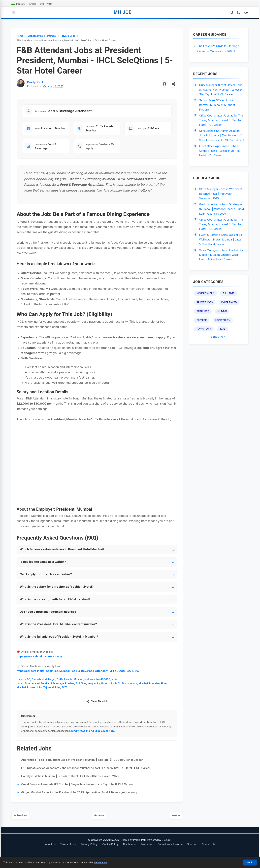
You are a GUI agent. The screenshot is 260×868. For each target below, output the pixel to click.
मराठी (49, 4)
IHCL (118, 692)
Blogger (167, 849)
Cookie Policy (110, 853)
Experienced (32, 692)
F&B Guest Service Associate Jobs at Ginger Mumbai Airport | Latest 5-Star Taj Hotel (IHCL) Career (86, 776)
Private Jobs (35, 696)
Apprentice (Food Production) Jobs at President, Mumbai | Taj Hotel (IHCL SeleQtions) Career (82, 768)
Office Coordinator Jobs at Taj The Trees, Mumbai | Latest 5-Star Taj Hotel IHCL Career (220, 130)
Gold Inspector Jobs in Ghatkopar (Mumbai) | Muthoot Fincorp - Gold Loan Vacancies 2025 (221, 233)
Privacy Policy (89, 853)
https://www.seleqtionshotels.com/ (39, 665)
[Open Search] (231, 12)
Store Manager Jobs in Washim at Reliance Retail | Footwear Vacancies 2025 (221, 214)
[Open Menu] (14, 12)
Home (99, 824)
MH (123, 12)
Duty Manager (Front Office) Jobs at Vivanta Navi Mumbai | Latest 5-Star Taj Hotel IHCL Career (220, 93)
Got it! (250, 863)
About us (50, 853)
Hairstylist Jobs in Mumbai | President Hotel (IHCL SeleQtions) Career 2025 (70, 785)
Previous (22, 824)
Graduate (203, 350)
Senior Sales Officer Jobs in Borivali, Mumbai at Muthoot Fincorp (219, 113)
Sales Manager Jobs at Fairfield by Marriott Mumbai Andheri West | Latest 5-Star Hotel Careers (221, 290)
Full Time (81, 692)
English (33, 4)
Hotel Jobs (108, 692)
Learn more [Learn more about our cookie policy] (101, 862)
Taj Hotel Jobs (52, 696)
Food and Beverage (52, 692)
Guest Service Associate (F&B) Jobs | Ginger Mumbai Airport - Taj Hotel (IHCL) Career (77, 793)
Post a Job (147, 853)
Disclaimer (130, 853)
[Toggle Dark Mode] (246, 12)
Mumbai (143, 692)
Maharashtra (130, 692)
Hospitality (94, 692)
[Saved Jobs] (239, 12)
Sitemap (192, 853)
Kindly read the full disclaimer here (93, 739)
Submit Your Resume (170, 853)
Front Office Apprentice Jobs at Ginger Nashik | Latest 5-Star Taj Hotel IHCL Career (222, 169)
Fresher (70, 692)
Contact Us (208, 853)
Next (174, 824)
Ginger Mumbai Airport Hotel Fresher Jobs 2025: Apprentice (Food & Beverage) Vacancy (79, 801)
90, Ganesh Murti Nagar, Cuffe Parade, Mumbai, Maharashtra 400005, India (72, 688)
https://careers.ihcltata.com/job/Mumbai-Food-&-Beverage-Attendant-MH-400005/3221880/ (78, 679)
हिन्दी (42, 4)
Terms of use (68, 853)
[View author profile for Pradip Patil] (36, 82)
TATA (64, 696)
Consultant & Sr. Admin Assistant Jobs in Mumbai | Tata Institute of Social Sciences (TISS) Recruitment (222, 149)
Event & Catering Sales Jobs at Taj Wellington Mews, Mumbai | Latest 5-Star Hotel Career (221, 270)
